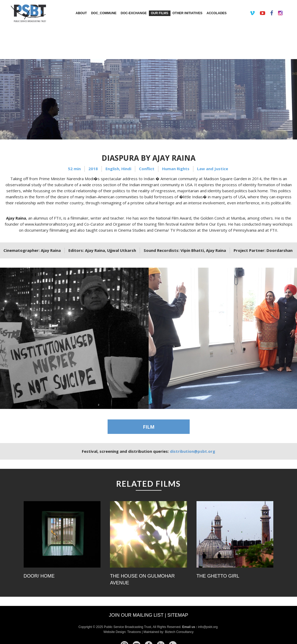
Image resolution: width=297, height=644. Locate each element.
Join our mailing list (136, 615)
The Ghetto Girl (218, 576)
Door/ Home (39, 576)
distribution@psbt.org (193, 451)
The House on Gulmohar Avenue (142, 579)
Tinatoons (134, 632)
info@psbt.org (208, 627)
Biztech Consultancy (179, 632)
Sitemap (178, 615)
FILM (149, 427)
